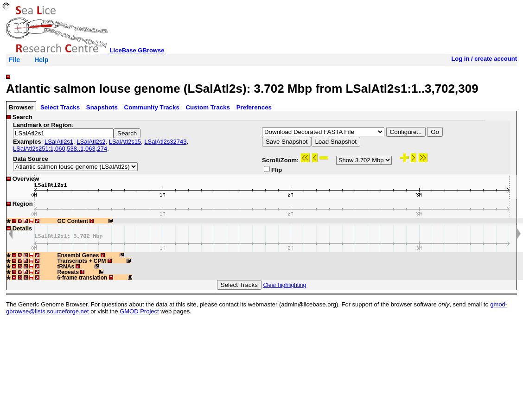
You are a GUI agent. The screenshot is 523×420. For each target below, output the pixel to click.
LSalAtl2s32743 (165, 142)
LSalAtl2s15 (125, 142)
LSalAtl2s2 (91, 142)
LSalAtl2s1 (59, 142)
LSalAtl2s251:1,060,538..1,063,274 (60, 149)
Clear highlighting (284, 285)
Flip (273, 170)
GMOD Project (139, 311)
